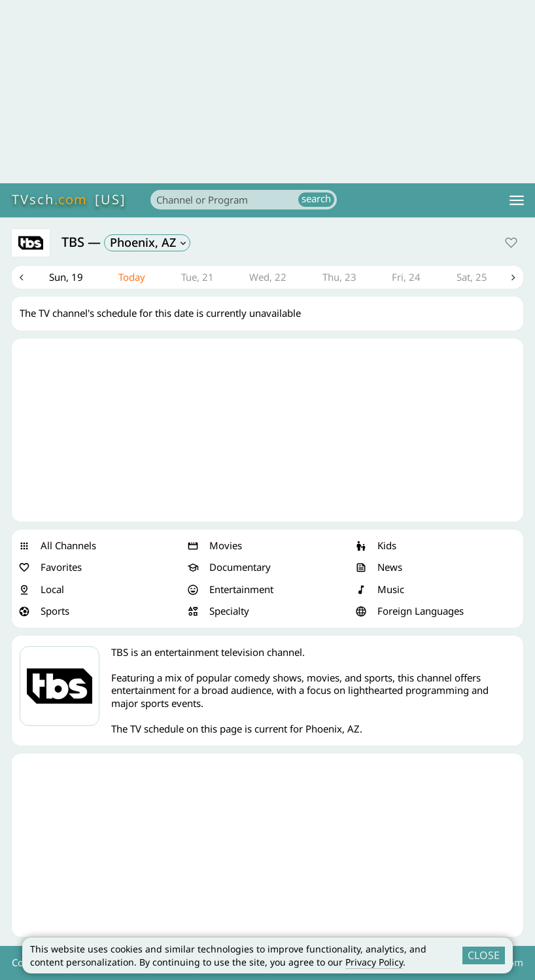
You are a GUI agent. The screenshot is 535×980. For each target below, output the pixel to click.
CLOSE (484, 955)
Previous (22, 278)
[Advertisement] (267, 92)
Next (513, 278)
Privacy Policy (374, 962)
